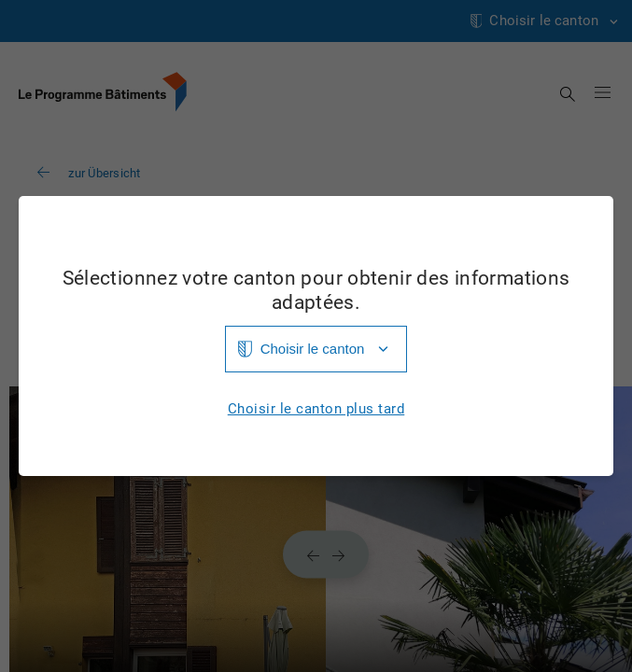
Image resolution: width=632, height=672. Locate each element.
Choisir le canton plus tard (316, 409)
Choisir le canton (313, 349)
